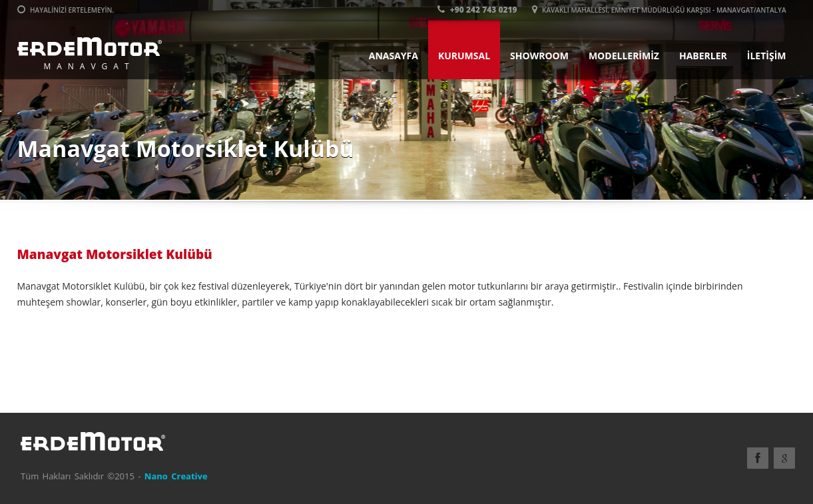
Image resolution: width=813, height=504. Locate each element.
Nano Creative (176, 476)
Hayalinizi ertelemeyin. (66, 10)
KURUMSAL (464, 56)
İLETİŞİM (767, 56)
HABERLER (703, 56)
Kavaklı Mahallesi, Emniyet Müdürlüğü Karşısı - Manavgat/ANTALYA (659, 10)
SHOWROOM (539, 56)
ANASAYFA (394, 56)
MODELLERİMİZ (624, 56)
